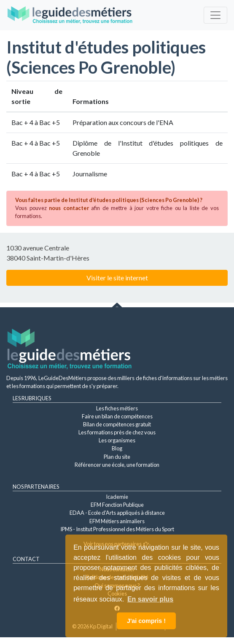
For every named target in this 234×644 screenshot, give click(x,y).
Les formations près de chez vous (117, 432)
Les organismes (117, 440)
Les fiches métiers (117, 408)
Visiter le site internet (117, 278)
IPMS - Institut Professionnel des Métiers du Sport (117, 529)
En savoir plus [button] (150, 599)
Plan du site (117, 457)
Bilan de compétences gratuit (117, 424)
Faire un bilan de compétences (117, 416)
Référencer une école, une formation (117, 465)
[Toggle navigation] (215, 15)
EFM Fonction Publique (117, 505)
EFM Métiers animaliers (117, 521)
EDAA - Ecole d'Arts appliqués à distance (117, 513)
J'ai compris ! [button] (146, 621)
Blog (117, 448)
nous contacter (69, 208)
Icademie (117, 497)
